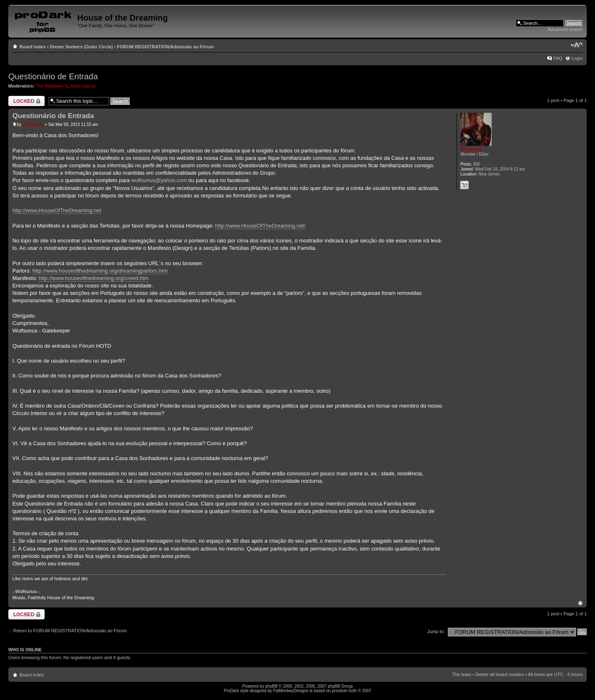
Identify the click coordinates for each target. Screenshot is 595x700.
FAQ (558, 58)
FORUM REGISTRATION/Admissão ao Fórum (165, 47)
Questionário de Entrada (53, 76)
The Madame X (52, 86)
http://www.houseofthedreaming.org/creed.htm (94, 278)
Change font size (577, 45)
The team (462, 674)
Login (577, 58)
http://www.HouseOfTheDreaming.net (57, 210)
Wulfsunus (33, 125)
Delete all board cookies (500, 674)
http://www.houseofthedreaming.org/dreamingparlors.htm (100, 271)
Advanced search (565, 29)
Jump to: (436, 631)
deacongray (83, 86)
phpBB (271, 686)
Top (580, 603)
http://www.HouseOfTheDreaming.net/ (260, 226)
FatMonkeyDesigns (291, 691)
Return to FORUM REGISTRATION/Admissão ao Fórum (70, 631)
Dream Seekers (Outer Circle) (81, 47)
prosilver (340, 691)
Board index (33, 47)
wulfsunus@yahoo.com (159, 180)
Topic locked (26, 101)
